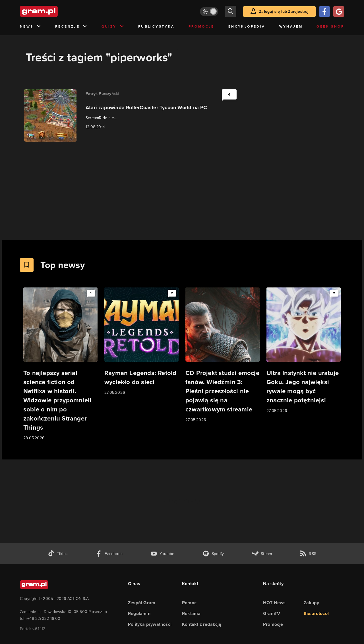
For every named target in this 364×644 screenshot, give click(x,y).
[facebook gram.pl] (109, 554)
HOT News (274, 603)
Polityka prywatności (150, 624)
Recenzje (71, 27)
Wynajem (291, 26)
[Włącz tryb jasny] (209, 12)
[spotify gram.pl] (213, 554)
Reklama (191, 613)
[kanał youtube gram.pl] (163, 554)
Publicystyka (156, 26)
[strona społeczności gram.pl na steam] (262, 554)
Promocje (201, 26)
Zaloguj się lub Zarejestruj (284, 12)
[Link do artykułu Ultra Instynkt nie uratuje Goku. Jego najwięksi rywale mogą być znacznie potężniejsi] (304, 351)
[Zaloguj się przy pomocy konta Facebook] (324, 12)
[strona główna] (53, 11)
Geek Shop (330, 26)
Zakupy (311, 603)
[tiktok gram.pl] (58, 554)
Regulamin (139, 613)
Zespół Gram (142, 603)
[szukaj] (231, 11)
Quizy (113, 27)
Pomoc (189, 603)
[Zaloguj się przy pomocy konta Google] (339, 12)
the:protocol (316, 613)
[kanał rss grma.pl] (308, 554)
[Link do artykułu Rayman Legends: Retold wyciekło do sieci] (141, 342)
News (31, 27)
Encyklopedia (247, 26)
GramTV (272, 613)
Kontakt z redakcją (202, 624)
